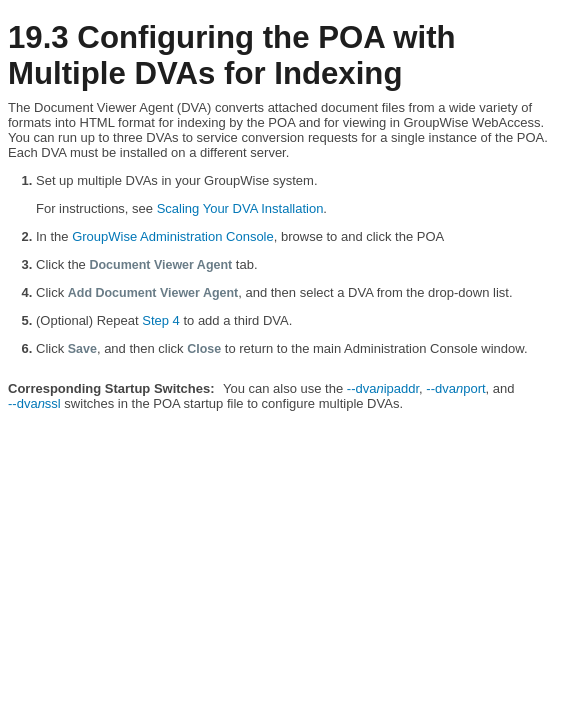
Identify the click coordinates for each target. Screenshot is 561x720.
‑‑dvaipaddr (383, 388)
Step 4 (161, 320)
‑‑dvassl (34, 403)
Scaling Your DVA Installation (240, 208)
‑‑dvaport (455, 388)
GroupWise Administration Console (173, 236)
